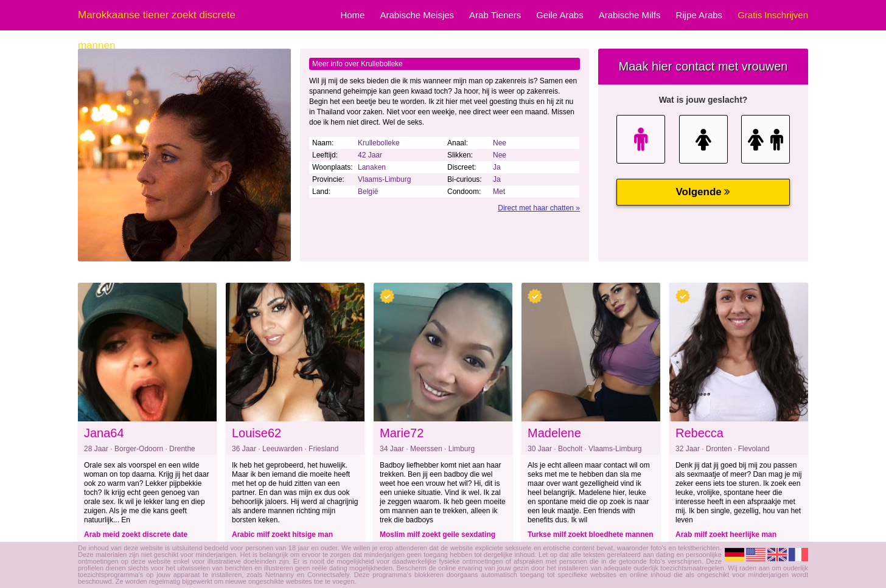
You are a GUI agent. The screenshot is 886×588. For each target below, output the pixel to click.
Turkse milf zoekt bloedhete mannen (590, 534)
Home (352, 15)
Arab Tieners (495, 15)
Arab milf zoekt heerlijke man (726, 534)
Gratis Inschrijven (773, 15)
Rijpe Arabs (699, 15)
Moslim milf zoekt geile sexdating (438, 534)
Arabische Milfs (630, 15)
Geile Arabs (560, 15)
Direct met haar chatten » (539, 208)
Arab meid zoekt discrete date (136, 534)
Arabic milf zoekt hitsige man (282, 534)
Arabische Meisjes (417, 15)
